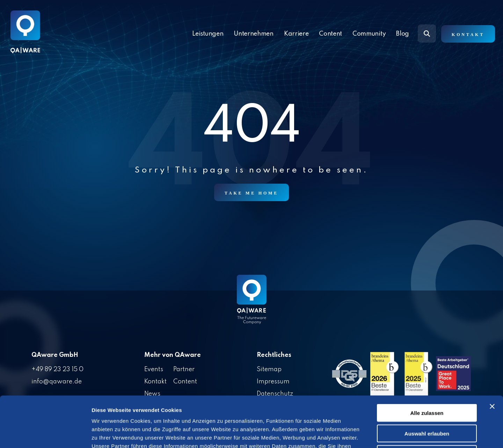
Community (369, 34)
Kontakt (468, 35)
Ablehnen (427, 403)
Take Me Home (251, 193)
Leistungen (208, 34)
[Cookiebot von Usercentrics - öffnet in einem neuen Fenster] (45, 434)
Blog (403, 34)
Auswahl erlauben (427, 383)
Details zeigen (371, 434)
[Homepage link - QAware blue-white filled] (252, 304)
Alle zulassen (427, 362)
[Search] (427, 34)
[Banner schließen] (492, 356)
